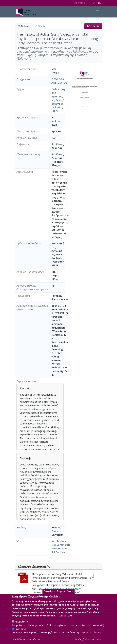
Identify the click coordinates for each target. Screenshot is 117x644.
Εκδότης (21, 528)
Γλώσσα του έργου (27, 131)
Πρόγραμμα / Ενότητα (29, 243)
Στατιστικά (21, 633)
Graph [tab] (40, 26)
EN (94, 3)
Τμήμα (20, 89)
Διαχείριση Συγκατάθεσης (59, 596)
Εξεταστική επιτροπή (28, 154)
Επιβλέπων (23, 144)
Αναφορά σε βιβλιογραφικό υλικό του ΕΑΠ (33, 308)
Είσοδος (79, 3)
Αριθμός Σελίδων (26, 138)
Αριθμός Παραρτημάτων (30, 272)
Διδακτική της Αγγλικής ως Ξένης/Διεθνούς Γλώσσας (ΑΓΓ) (58, 100)
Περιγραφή (23, 296)
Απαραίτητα (21, 626)
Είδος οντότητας (26, 69)
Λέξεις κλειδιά (25, 172)
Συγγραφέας (24, 79)
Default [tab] (24, 26)
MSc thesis (93, 26)
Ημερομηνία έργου (27, 117)
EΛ (99, 3)
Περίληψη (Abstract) (28, 381)
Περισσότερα (64, 620)
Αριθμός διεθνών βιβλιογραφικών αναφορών (33, 287)
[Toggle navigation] (97, 12)
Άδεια (20, 541)
